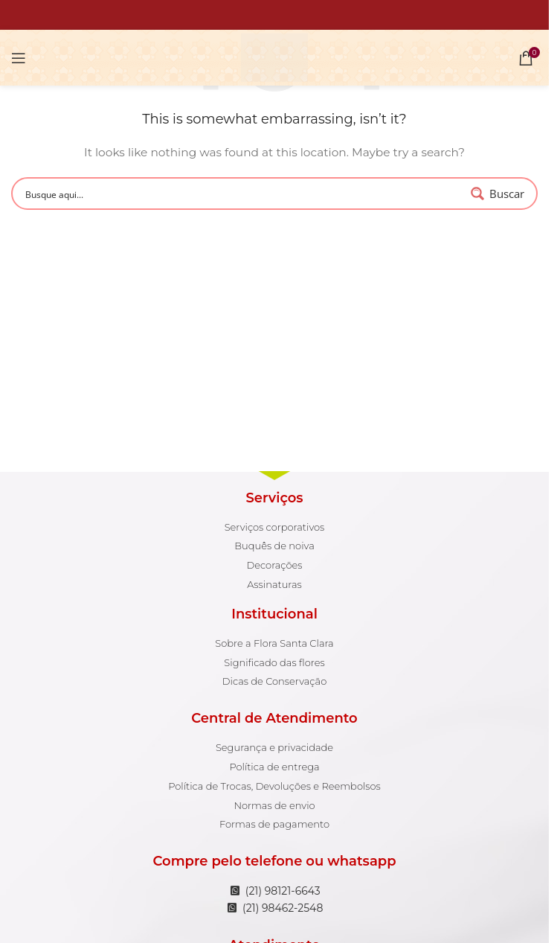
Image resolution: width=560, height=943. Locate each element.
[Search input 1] (243, 194)
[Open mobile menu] (19, 58)
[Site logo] (274, 57)
